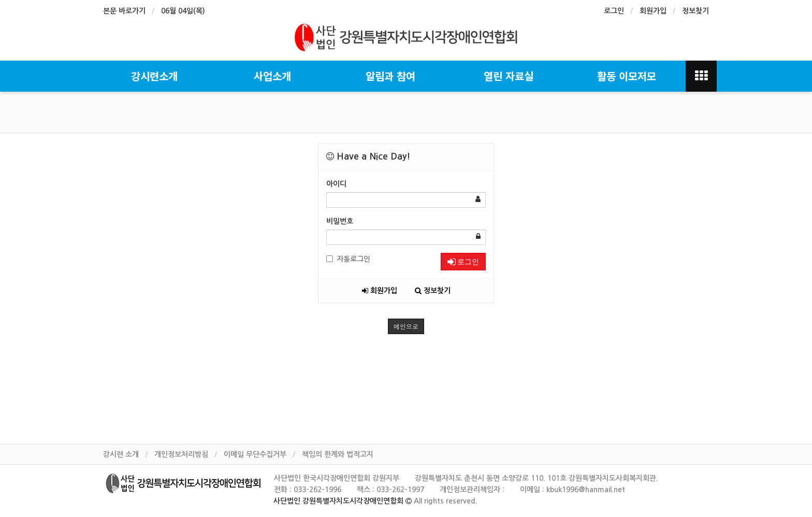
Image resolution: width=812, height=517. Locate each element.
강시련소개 (154, 76)
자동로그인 (348, 259)
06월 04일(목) (183, 11)
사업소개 (272, 76)
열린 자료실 (509, 76)
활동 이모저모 (627, 76)
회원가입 (653, 11)
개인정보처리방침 (181, 454)
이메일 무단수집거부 (255, 454)
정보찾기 (695, 11)
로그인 (614, 11)
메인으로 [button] (406, 326)
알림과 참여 (390, 76)
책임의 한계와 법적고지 (338, 454)
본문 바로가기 (124, 11)
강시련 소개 (121, 454)
